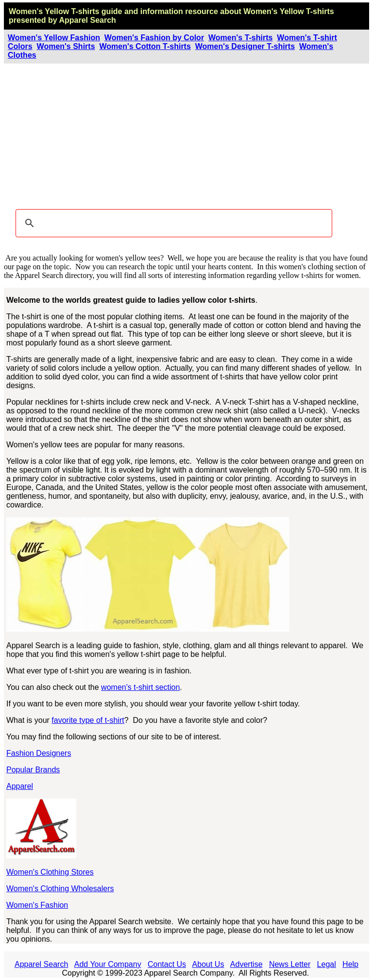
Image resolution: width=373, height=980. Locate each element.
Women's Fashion (37, 905)
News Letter (290, 964)
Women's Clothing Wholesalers (60, 889)
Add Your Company (108, 964)
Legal (327, 964)
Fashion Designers (39, 753)
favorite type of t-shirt (88, 720)
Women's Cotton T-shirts (145, 46)
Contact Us (167, 964)
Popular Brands (33, 770)
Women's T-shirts (240, 38)
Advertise (246, 964)
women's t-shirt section (140, 687)
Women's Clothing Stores (50, 872)
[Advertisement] (186, 136)
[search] (172, 223)
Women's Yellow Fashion (54, 38)
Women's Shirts (66, 46)
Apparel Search (87, 20)
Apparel (20, 786)
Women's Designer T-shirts (245, 46)
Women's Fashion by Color (154, 38)
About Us (208, 964)
